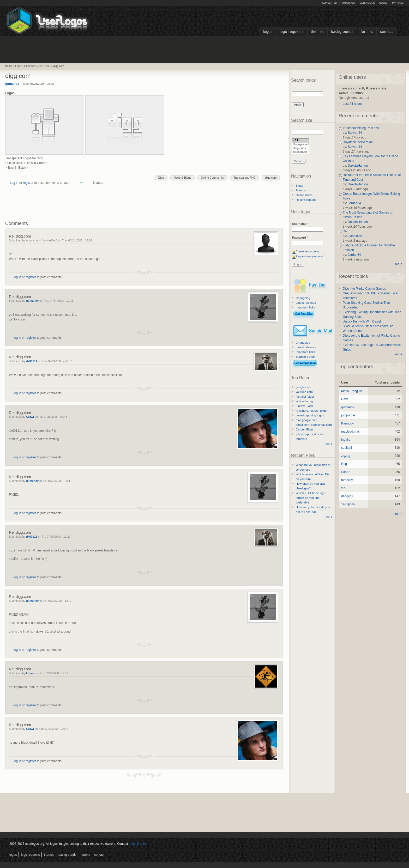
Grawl (30, 417)
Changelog (303, 298)
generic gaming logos (310, 415)
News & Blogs (182, 178)
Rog (344, 464)
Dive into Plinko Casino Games (364, 289)
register (28, 183)
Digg (161, 178)
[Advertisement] (204, 49)
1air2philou (349, 504)
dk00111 (32, 361)
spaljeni (347, 448)
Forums (367, 32)
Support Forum (306, 357)
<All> (301, 141)
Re (345, 231)
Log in (14, 183)
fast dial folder (305, 397)
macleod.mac (350, 432)
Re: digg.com (20, 236)
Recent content (306, 200)
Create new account (308, 251)
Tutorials (348, 3)
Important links (305, 307)
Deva (345, 399)
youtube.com (304, 392)
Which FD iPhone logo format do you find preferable (311, 498)
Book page (301, 152)
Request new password (310, 256)
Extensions (367, 3)
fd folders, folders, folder (312, 411)
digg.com (59, 66)
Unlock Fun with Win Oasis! (362, 321)
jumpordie (348, 415)
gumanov (12, 84)
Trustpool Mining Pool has (361, 128)
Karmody (347, 423)
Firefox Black (304, 406)
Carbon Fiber (304, 429)
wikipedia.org (304, 401)
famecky (347, 480)
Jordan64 (354, 203)
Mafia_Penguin (352, 391)
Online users (304, 195)
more (329, 444)
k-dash (31, 673)
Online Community (212, 178)
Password (300, 238)
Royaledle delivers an (358, 142)
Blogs (383, 3)
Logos (268, 32)
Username (300, 224)
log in (17, 277)
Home (9, 66)
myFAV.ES (398, 3)
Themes (317, 32)
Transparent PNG (244, 178)
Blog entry (301, 148)
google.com (303, 387)
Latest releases (306, 303)
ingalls (346, 440)
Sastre (346, 472)
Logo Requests (292, 32)
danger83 (348, 496)
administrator (138, 844)
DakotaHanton (358, 166)
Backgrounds (342, 32)
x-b (343, 488)
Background (301, 145)
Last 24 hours (352, 104)
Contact (386, 32)
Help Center (329, 3)
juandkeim (355, 236)
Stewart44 (355, 133)
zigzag (346, 456)
